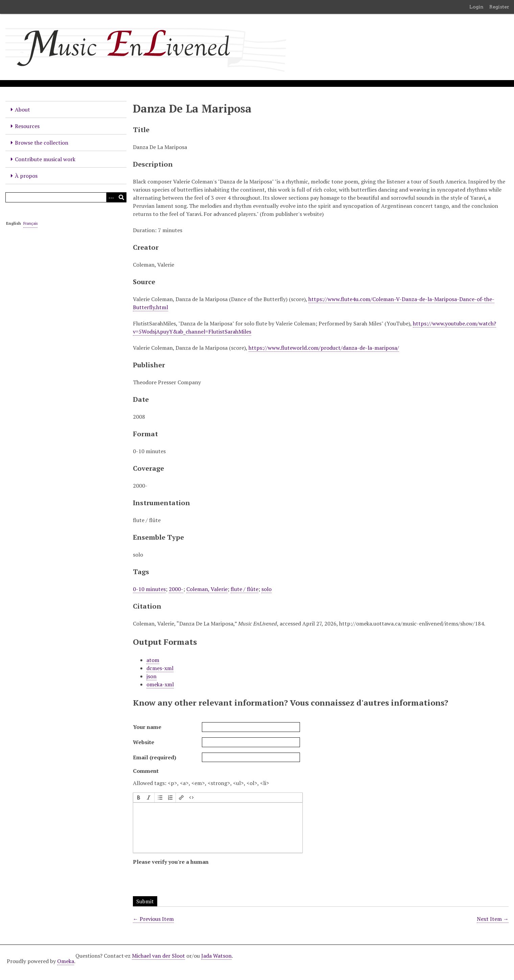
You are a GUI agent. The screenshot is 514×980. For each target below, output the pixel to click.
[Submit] (121, 197)
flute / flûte (244, 589)
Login (476, 7)
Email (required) (155, 757)
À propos (26, 176)
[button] (139, 798)
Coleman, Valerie (207, 589)
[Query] (66, 197)
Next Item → (493, 919)
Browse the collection (42, 143)
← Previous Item (153, 919)
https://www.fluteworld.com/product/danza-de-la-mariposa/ (324, 348)
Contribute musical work (45, 159)
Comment (146, 771)
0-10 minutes (149, 589)
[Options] (111, 197)
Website (144, 742)
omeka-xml (160, 684)
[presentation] (139, 798)
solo (266, 589)
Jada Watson (216, 956)
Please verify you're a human (171, 862)
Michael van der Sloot (158, 956)
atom (153, 660)
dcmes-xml (160, 668)
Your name (147, 727)
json (151, 676)
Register (499, 7)
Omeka (66, 961)
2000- (176, 589)
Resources (27, 126)
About (22, 109)
